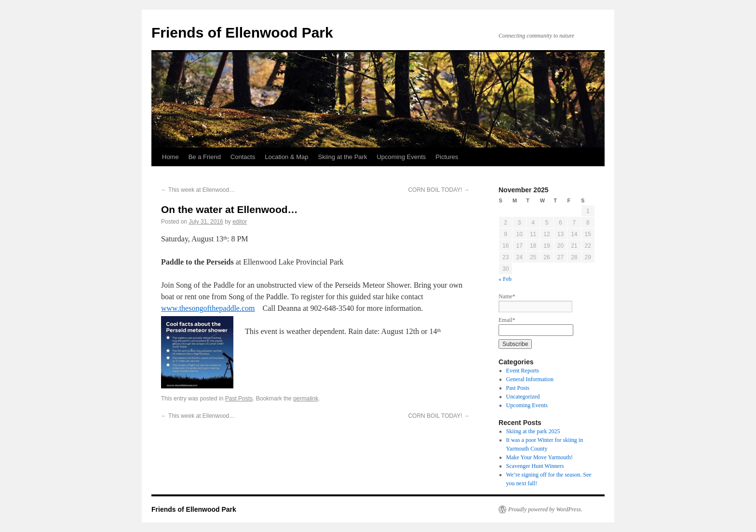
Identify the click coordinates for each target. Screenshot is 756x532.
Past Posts (239, 399)
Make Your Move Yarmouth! (540, 457)
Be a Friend (205, 157)
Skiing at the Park (343, 157)
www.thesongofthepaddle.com (208, 308)
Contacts (243, 157)
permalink (306, 399)
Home (170, 157)
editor (240, 222)
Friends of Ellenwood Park (242, 33)
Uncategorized (523, 397)
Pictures (447, 157)
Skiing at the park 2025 (533, 431)
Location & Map (286, 157)
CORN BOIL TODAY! (439, 190)
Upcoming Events (401, 157)
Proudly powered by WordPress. (545, 509)
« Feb (505, 279)
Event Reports (523, 371)
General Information (530, 379)
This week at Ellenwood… (198, 190)
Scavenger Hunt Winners (535, 466)
